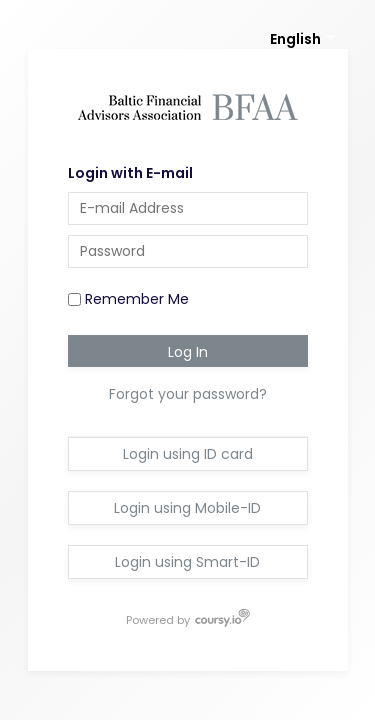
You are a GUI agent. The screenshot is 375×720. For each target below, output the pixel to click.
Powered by (159, 619)
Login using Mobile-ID (187, 508)
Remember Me (128, 299)
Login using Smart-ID (187, 562)
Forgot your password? (188, 394)
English (295, 39)
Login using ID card (188, 454)
